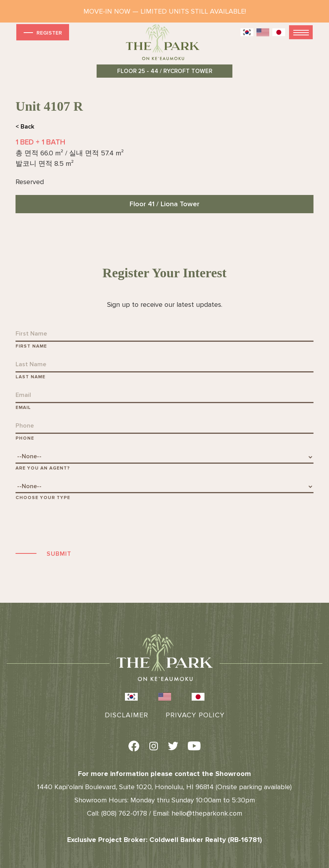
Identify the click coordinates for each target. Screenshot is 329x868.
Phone (25, 438)
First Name (31, 346)
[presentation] (74, 524)
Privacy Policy (195, 715)
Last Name (30, 377)
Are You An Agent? (43, 468)
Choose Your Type (43, 498)
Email (23, 408)
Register (42, 32)
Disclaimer (126, 715)
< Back (25, 127)
